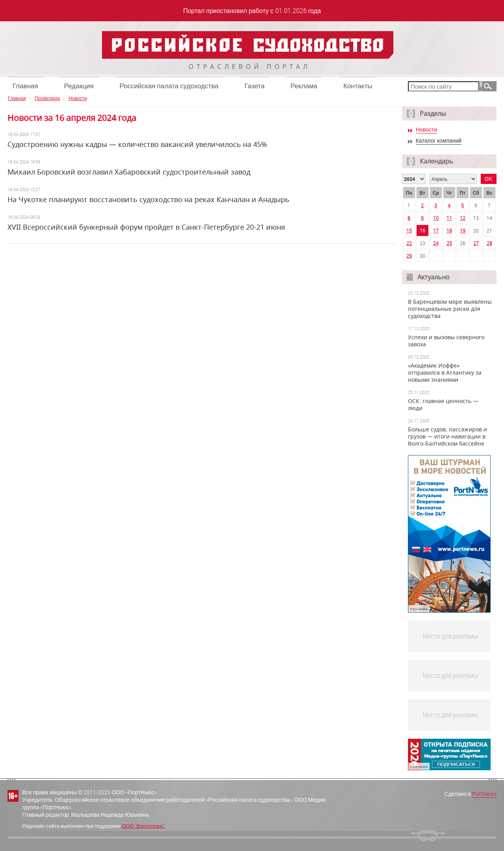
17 (436, 230)
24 (436, 243)
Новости (78, 98)
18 (449, 230)
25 (449, 243)
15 (409, 230)
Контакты (358, 86)
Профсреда (47, 98)
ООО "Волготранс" (143, 826)
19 (463, 230)
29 (409, 256)
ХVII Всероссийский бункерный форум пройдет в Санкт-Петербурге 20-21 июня (146, 227)
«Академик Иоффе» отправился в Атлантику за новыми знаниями (445, 373)
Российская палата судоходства (169, 86)
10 (436, 218)
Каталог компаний (439, 141)
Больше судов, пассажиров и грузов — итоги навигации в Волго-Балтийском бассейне (447, 437)
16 (422, 230)
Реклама (304, 86)
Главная (25, 86)
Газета (255, 86)
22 (409, 243)
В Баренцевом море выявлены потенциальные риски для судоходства (450, 309)
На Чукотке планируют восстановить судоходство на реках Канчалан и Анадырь (148, 199)
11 (449, 218)
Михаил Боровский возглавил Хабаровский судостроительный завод (129, 172)
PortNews (484, 794)
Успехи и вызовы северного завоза (446, 341)
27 (476, 243)
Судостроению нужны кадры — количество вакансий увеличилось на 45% (137, 144)
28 (489, 243)
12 (463, 218)
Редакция (79, 86)
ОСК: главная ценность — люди (443, 405)
